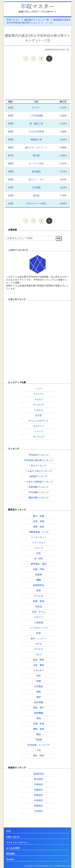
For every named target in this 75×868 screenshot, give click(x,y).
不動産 (39, 740)
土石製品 (39, 686)
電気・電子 (39, 708)
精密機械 (39, 713)
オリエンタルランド (39, 421)
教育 (39, 591)
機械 (39, 580)
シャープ (39, 431)
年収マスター (37, 6)
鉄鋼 (39, 681)
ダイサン (36, 108)
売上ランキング (39, 466)
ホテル (39, 644)
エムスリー (39, 426)
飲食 (39, 633)
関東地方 (39, 795)
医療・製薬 (39, 601)
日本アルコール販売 (36, 203)
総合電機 (39, 702)
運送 (39, 718)
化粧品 (39, 606)
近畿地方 (39, 790)
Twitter (10, 859)
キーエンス (39, 437)
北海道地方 (39, 774)
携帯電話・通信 (39, 564)
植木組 (36, 155)
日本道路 (36, 187)
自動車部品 (39, 585)
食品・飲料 (39, 660)
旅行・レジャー (39, 638)
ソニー (39, 389)
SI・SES (39, 559)
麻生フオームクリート (36, 147)
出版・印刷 (39, 569)
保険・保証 (39, 527)
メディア (39, 548)
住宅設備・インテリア (39, 745)
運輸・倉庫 (39, 729)
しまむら (39, 410)
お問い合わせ (13, 837)
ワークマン (39, 394)
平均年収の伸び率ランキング (39, 460)
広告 (39, 553)
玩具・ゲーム (39, 612)
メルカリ (39, 399)
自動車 (39, 575)
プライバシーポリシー (17, 843)
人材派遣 (39, 622)
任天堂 (39, 415)
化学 (39, 676)
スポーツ (39, 617)
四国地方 (39, 806)
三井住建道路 (36, 116)
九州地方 (39, 811)
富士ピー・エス (36, 179)
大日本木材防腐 (36, 131)
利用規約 (10, 854)
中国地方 (39, 784)
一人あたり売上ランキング (39, 471)
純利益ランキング (39, 476)
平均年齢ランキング (39, 492)
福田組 (36, 195)
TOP (8, 831)
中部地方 (39, 800)
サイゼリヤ (39, 405)
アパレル (39, 596)
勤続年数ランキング (39, 498)
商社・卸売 (39, 756)
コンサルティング (39, 628)
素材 (39, 697)
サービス (39, 649)
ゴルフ (39, 654)
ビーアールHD (36, 163)
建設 (39, 734)
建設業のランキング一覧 (37, 20)
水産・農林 (39, 665)
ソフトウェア (39, 543)
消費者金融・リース (39, 532)
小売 (39, 750)
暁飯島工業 (36, 139)
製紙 (39, 692)
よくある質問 (13, 848)
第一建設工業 (36, 124)
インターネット (39, 537)
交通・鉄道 (39, 724)
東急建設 (36, 171)
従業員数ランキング (39, 487)
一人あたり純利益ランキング (39, 482)
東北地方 (39, 779)
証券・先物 (39, 521)
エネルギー (39, 670)
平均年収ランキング (39, 455)
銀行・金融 (39, 516)
